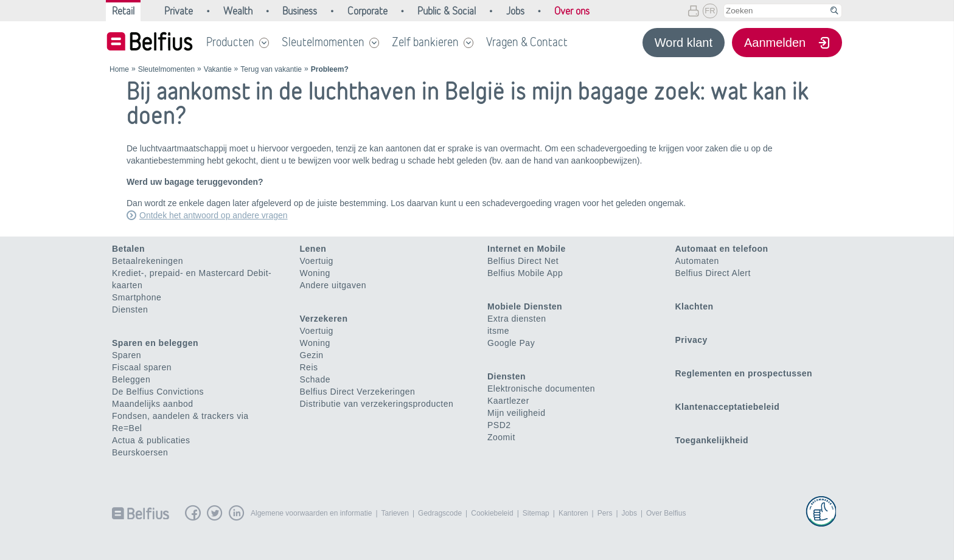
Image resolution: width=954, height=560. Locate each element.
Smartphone (137, 297)
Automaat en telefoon (722, 249)
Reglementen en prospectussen (744, 373)
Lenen (313, 249)
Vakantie (218, 69)
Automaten (697, 261)
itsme (498, 331)
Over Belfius (666, 513)
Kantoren (573, 513)
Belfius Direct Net (523, 261)
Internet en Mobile (527, 249)
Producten (230, 42)
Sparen (127, 355)
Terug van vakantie (271, 69)
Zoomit (501, 437)
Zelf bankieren (425, 42)
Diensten (130, 309)
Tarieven (395, 513)
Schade (315, 379)
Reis (309, 367)
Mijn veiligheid (516, 413)
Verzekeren (324, 319)
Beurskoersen (140, 452)
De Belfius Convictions (158, 392)
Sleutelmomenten (323, 42)
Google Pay (511, 343)
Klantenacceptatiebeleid (728, 407)
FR (710, 11)
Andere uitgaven (333, 285)
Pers (605, 513)
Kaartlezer (508, 401)
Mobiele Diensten (525, 306)
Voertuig (317, 261)
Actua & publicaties (151, 440)
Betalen (128, 249)
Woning (315, 273)
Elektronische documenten (541, 389)
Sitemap (536, 513)
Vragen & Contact (527, 42)
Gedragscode (440, 513)
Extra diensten (517, 319)
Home (119, 69)
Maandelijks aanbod (153, 404)
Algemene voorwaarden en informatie (311, 513)
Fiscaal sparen (142, 367)
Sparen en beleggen (155, 343)
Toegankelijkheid (712, 440)
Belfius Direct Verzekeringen (358, 392)
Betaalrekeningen (148, 261)
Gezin (312, 355)
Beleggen (131, 379)
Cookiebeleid (492, 513)
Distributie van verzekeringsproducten (377, 404)
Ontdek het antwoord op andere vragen (214, 215)
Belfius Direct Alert (713, 273)
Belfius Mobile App (525, 273)
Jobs (629, 513)
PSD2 (499, 425)
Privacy (691, 340)
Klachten (695, 306)
